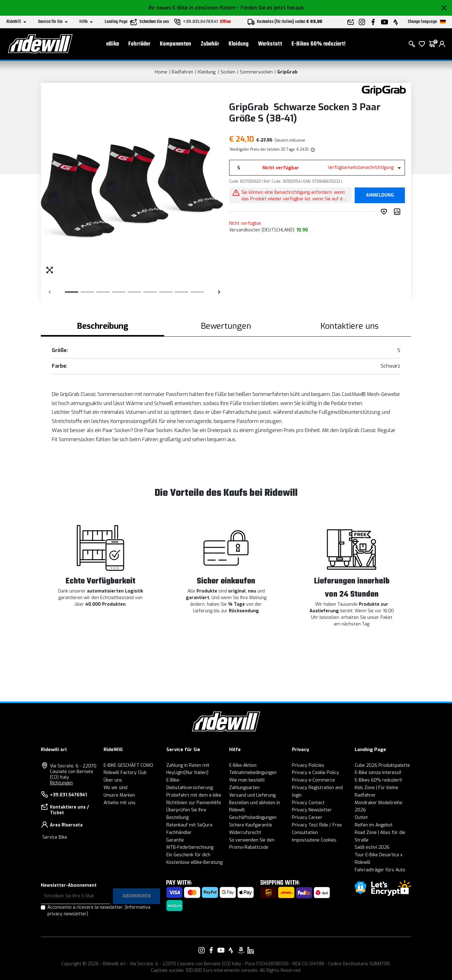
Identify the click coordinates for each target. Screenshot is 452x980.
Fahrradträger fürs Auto (380, 870)
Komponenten (175, 44)
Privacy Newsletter (312, 810)
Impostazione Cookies (314, 840)
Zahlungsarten (244, 788)
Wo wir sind (116, 788)
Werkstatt (270, 44)
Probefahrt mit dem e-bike (194, 795)
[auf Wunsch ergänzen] (385, 212)
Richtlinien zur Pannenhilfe (194, 803)
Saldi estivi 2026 (372, 847)
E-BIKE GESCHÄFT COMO (128, 765)
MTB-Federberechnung (190, 847)
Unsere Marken (119, 795)
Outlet (361, 818)
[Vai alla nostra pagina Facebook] (211, 950)
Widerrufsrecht (245, 833)
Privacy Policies (308, 765)
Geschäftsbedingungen (253, 818)
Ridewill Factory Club (125, 773)
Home (161, 72)
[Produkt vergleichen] (398, 212)
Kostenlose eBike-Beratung (194, 862)
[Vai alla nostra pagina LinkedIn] (250, 950)
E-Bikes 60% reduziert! (319, 44)
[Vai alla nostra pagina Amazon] (241, 950)
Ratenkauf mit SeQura (189, 825)
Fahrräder (139, 44)
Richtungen (61, 783)
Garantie (175, 840)
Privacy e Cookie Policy (315, 773)
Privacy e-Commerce (313, 780)
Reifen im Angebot (374, 825)
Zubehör (210, 44)
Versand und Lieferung (252, 795)
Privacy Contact (308, 803)
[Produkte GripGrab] (384, 90)
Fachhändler (179, 833)
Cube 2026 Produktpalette (382, 765)
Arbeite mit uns (120, 803)
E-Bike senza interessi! (378, 773)
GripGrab (287, 72)
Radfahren (183, 72)
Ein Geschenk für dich (188, 855)
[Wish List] (422, 44)
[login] (442, 44)
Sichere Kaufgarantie (251, 825)
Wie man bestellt (247, 780)
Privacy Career (307, 818)
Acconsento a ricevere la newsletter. (99, 911)
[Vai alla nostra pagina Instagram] (202, 950)
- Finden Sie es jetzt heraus (270, 8)
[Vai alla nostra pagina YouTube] (221, 950)
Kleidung (239, 44)
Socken (228, 72)
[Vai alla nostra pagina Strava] (231, 950)
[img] (312, 149)
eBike (113, 44)
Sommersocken (256, 72)
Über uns (113, 780)
